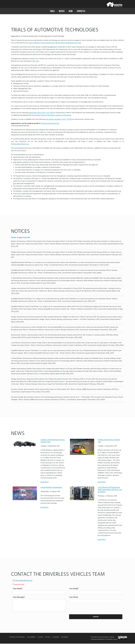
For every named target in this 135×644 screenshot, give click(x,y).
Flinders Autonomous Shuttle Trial (109, 441)
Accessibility (31, 638)
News (71, 11)
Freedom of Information (17, 638)
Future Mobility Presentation (51, 488)
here (37, 62)
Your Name (17, 589)
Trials (52, 11)
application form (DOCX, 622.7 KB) (41, 113)
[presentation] (85, 609)
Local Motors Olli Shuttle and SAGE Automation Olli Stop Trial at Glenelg (110, 490)
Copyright (56, 638)
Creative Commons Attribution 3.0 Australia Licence (104, 639)
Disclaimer (65, 638)
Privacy (48, 638)
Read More (45, 482)
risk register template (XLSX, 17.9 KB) (59, 120)
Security (40, 638)
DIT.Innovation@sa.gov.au (50, 124)
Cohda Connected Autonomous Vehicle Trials (53, 441)
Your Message (18, 598)
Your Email (73, 589)
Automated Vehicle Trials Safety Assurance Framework (52, 116)
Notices (62, 11)
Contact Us (81, 11)
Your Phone (74, 598)
